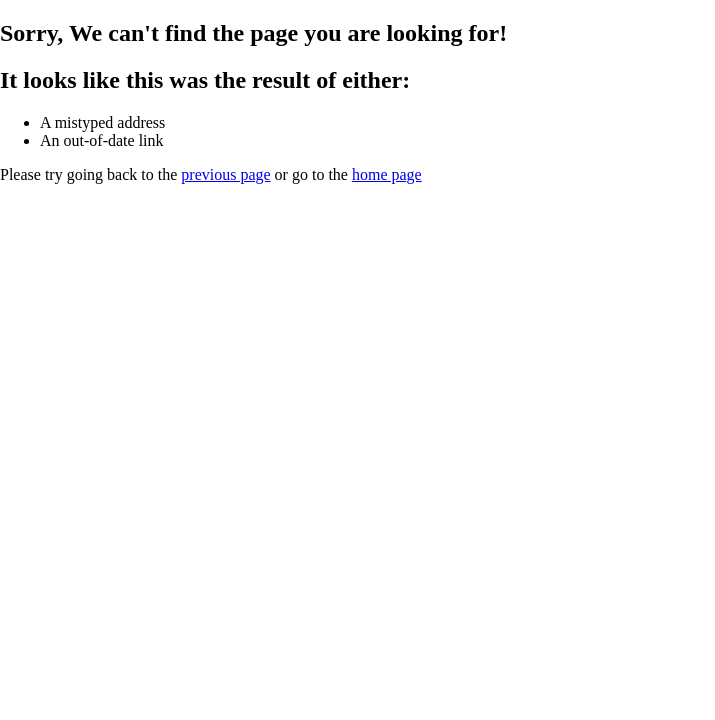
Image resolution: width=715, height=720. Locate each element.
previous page (225, 174)
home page (387, 174)
